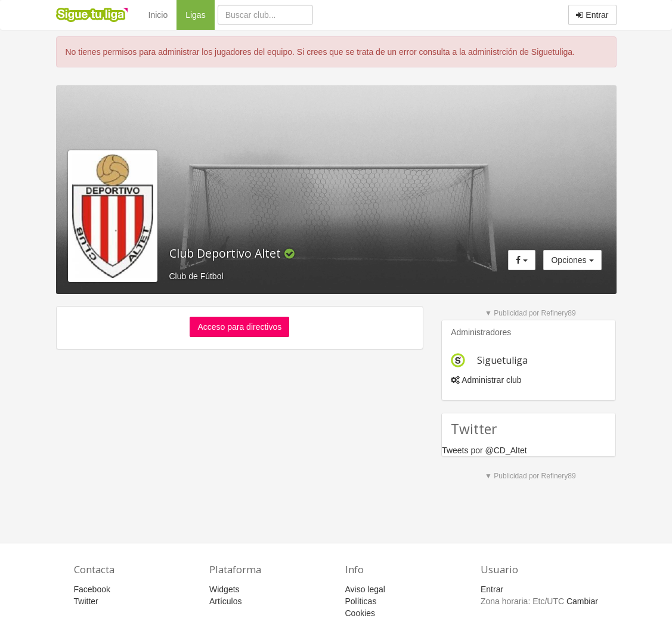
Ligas (200, 14)
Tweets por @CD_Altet (484, 450)
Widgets (224, 589)
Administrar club (486, 380)
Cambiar (582, 601)
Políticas (361, 601)
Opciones (572, 260)
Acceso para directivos (239, 327)
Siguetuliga (502, 360)
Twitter (86, 601)
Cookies (360, 613)
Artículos (225, 601)
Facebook (92, 589)
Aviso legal (365, 589)
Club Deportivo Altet (227, 253)
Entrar (592, 15)
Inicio (158, 15)
